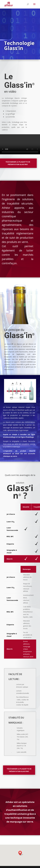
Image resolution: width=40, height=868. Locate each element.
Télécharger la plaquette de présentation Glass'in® (17, 770)
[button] (21, 854)
